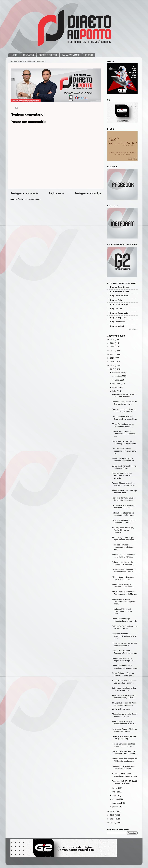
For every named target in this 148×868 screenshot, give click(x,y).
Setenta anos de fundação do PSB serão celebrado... (124, 760)
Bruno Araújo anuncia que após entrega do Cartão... (124, 539)
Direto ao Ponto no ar (121, 709)
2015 (113, 815)
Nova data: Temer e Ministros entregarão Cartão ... (124, 730)
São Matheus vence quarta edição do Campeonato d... (124, 752)
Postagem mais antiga (88, 193)
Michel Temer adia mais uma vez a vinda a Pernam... (124, 682)
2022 (113, 351)
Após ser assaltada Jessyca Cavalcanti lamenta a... (124, 410)
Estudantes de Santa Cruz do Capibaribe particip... (124, 403)
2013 (113, 823)
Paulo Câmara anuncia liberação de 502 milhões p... (124, 434)
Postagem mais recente (24, 193)
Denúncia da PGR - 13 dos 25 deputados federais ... (125, 782)
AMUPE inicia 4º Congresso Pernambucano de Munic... (124, 593)
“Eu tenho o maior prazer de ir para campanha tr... (125, 644)
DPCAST (89, 55)
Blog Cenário (116, 309)
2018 (113, 365)
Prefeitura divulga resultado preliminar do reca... (124, 521)
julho (115, 391)
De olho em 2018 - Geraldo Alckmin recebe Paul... (123, 506)
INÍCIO (14, 55)
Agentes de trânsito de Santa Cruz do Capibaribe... (124, 395)
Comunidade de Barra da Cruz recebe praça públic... (124, 418)
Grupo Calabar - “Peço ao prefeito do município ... (123, 674)
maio (115, 792)
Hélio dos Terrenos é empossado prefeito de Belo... (123, 547)
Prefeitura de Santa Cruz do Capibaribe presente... (124, 499)
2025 (113, 339)
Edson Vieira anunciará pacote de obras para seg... (125, 667)
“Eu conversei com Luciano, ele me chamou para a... (124, 571)
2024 (113, 343)
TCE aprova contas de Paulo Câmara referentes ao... (124, 704)
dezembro (117, 372)
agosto (116, 387)
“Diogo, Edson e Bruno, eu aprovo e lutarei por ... (123, 578)
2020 (113, 358)
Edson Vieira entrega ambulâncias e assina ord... (125, 620)
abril (114, 796)
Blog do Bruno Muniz (120, 304)
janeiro (116, 807)
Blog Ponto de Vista (119, 296)
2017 (113, 369)
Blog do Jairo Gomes (120, 287)
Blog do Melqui (117, 326)
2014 (113, 819)
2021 (113, 354)
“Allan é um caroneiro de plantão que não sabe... (123, 563)
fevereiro (116, 803)
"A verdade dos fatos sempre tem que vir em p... (124, 738)
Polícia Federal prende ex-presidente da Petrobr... (123, 514)
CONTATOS (28, 55)
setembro (117, 384)
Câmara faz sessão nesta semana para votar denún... (125, 442)
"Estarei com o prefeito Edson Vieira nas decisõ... (125, 715)
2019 (113, 362)
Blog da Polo (116, 300)
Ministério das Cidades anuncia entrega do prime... (125, 775)
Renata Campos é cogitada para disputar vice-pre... (124, 745)
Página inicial (56, 193)
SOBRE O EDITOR (48, 55)
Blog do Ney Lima (118, 318)
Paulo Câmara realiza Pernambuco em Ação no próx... (124, 602)
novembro (117, 376)
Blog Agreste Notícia (119, 291)
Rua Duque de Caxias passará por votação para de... (124, 451)
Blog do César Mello (119, 313)
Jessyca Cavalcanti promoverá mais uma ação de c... (124, 636)
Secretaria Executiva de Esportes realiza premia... (124, 659)
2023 (113, 347)
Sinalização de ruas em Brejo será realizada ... (124, 492)
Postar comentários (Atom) (29, 199)
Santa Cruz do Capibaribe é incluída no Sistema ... (124, 556)
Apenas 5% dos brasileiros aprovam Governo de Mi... (124, 484)
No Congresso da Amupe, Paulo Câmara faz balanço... (123, 530)
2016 (113, 811)
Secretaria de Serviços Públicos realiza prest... (123, 586)
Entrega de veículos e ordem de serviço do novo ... (124, 689)
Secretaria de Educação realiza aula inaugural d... (124, 723)
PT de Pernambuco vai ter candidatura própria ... (123, 425)
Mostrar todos (133, 330)
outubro (116, 380)
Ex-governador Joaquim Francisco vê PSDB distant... (122, 476)
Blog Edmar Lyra (118, 322)
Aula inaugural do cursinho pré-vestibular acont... (123, 767)
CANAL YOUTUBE (71, 55)
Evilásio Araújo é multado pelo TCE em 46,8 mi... (125, 627)
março (115, 799)
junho (115, 788)
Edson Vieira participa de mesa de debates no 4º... (124, 460)
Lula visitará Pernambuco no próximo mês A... (124, 467)
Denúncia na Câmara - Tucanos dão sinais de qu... (125, 652)
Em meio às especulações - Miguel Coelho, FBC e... (124, 697)
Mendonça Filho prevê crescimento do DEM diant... (122, 611)
